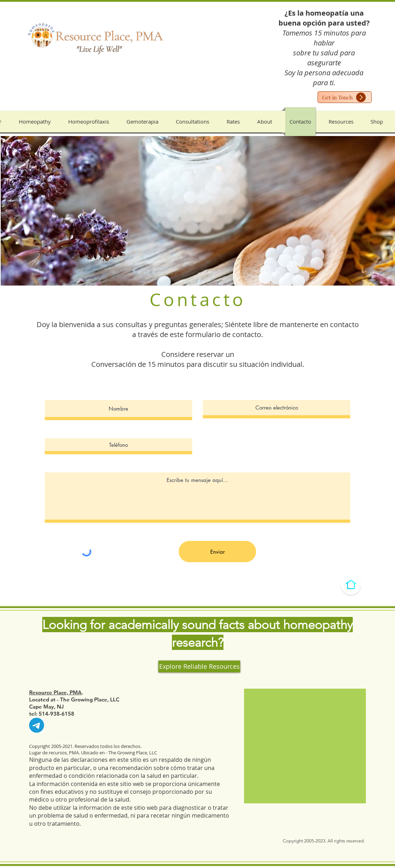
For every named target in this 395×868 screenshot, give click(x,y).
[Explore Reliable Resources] (199, 666)
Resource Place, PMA (55, 692)
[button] (35, 122)
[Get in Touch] (345, 97)
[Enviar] (217, 552)
